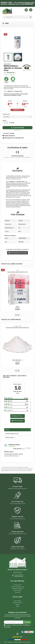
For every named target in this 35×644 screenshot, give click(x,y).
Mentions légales (18, 591)
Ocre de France (7, 64)
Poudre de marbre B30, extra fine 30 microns (17, 328)
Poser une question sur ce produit (17, 253)
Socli (17, 270)
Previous (16, 315)
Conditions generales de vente (18, 587)
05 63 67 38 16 (19, 572)
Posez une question (17, 421)
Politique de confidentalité (17, 589)
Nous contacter (17, 601)
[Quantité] (4, 123)
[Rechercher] (17, 17)
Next (19, 315)
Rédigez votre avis (17, 416)
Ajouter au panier (17, 128)
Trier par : (8, 438)
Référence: (6, 75)
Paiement (17, 604)
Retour (18, 606)
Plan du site (18, 592)
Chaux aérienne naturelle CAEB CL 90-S (18, 272)
